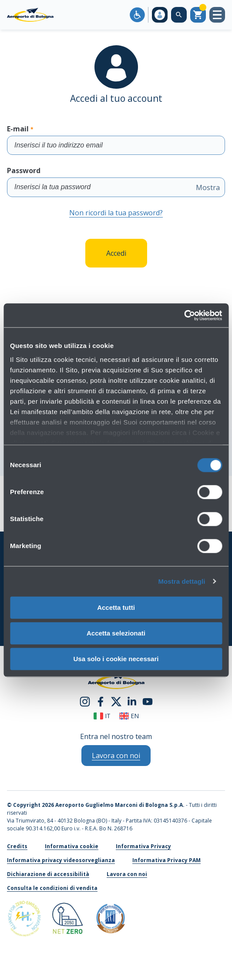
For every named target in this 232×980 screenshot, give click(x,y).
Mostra (208, 187)
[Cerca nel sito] (179, 15)
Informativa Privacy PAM (166, 860)
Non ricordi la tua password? (116, 213)
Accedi (116, 253)
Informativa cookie (72, 846)
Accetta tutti (116, 607)
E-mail (116, 139)
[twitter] (116, 701)
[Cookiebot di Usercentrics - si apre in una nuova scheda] (184, 315)
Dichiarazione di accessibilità (48, 874)
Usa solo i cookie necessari (116, 659)
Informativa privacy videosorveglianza (61, 860)
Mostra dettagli (182, 581)
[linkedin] (132, 701)
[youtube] (148, 701)
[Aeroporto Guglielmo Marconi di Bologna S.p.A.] (30, 15)
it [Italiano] (102, 716)
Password (116, 181)
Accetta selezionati (116, 633)
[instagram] (85, 701)
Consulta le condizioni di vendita (52, 888)
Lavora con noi (127, 874)
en (129, 716)
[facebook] (101, 701)
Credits (17, 846)
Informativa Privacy (143, 846)
